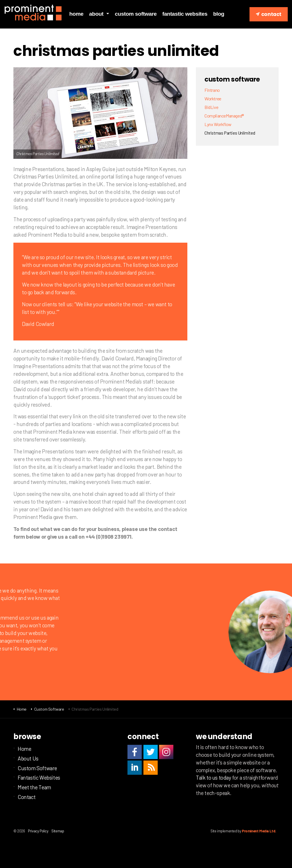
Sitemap (58, 831)
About (96, 14)
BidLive (211, 107)
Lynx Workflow (218, 124)
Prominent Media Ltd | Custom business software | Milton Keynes (33, 13)
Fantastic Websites (185, 14)
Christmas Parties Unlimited (230, 133)
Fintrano (212, 90)
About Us (28, 758)
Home (76, 14)
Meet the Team (34, 787)
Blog (219, 14)
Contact (269, 14)
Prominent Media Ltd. (259, 831)
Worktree (213, 99)
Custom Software (136, 14)
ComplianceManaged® (224, 116)
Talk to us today (214, 777)
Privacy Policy (38, 831)
